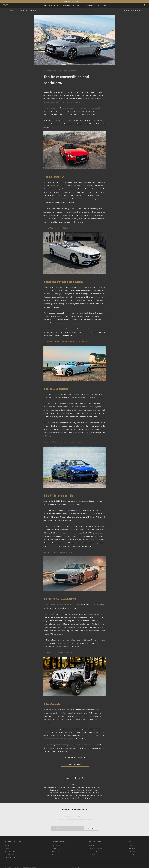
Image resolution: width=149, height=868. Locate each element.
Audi (46, 787)
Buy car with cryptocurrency (75, 793)
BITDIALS (90, 5)
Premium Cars (93, 851)
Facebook (132, 851)
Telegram (132, 854)
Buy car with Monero (53, 795)
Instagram (132, 848)
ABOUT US (76, 5)
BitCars (58, 787)
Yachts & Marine (56, 848)
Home (7, 10)
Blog (11, 10)
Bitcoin (65, 787)
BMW (102, 787)
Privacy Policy (10, 854)
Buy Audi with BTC (57, 790)
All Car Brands (56, 854)
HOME (44, 5)
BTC (47, 790)
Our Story (8, 845)
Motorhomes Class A (58, 845)
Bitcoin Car (95, 787)
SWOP (105, 5)
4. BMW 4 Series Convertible (59, 495)
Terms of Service (11, 851)
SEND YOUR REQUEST (75, 764)
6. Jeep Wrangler (53, 704)
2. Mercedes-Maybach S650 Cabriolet (64, 282)
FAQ (83, 5)
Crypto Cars (90, 798)
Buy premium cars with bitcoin (66, 798)
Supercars (92, 845)
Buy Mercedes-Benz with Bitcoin (91, 795)
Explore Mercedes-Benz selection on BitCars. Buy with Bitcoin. (67, 341)
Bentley (51, 787)
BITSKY (98, 5)
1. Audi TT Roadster (54, 177)
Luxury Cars (92, 854)
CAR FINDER (66, 5)
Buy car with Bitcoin (55, 793)
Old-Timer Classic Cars (96, 848)
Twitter (131, 845)
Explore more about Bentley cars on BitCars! (60, 652)
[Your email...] (74, 828)
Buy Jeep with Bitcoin (70, 795)
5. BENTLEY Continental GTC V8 (61, 599)
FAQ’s (7, 848)
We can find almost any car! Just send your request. (63, 442)
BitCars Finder (56, 851)
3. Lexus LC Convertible (56, 389)
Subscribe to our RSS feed (134, 10)
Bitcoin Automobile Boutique (79, 787)
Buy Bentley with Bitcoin (75, 790)
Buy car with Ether (94, 793)
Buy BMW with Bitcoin (94, 790)
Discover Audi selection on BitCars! (57, 228)
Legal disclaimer (10, 857)
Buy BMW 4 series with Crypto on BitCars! (60, 552)
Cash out (81, 798)
